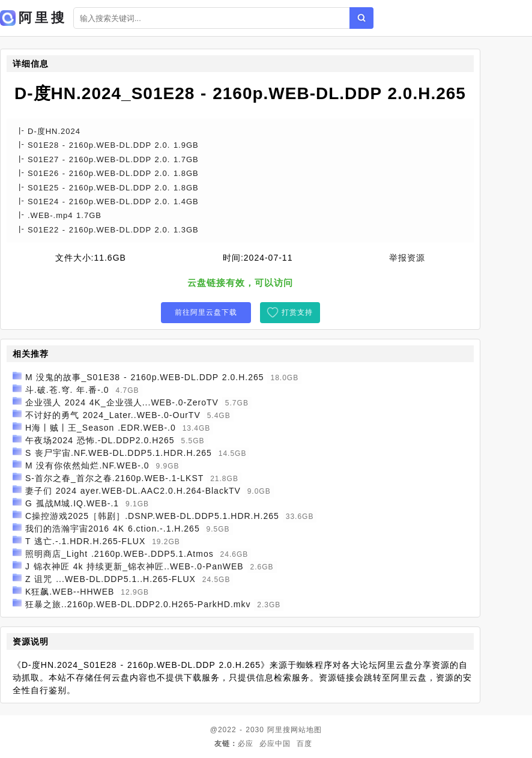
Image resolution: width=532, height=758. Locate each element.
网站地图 (306, 730)
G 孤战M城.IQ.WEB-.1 (72, 503)
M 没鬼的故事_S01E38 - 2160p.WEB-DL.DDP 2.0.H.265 (145, 377)
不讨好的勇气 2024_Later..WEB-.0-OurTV (113, 415)
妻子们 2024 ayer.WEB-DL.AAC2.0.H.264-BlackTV (133, 491)
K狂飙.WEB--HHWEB (70, 592)
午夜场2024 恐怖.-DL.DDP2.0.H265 (100, 440)
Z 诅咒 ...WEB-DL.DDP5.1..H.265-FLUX (110, 579)
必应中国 (275, 744)
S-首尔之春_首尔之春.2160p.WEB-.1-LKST (114, 478)
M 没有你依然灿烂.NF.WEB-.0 (87, 465)
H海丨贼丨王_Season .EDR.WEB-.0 (101, 428)
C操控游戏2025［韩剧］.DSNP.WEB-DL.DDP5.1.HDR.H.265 (152, 516)
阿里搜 (279, 730)
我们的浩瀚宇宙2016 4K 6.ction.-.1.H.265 (113, 529)
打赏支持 (297, 312)
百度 (304, 744)
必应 (246, 744)
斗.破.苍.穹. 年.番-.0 (67, 390)
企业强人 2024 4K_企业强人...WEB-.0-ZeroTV (122, 402)
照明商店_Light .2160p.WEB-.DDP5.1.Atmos (119, 554)
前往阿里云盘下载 (206, 312)
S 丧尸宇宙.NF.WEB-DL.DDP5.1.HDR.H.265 (119, 453)
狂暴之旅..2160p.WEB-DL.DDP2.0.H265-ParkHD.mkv (138, 604)
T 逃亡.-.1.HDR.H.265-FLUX (85, 541)
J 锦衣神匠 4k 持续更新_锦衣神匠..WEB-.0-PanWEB (135, 566)
